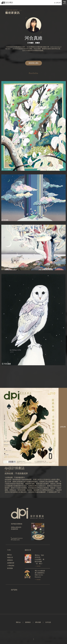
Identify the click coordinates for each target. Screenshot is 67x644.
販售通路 (10, 568)
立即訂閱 (58, 3)
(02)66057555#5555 (18, 538)
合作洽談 (48, 622)
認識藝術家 (11, 563)
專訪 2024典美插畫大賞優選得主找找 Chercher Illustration (40, 574)
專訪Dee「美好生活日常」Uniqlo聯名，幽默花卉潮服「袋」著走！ (39, 559)
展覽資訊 (10, 560)
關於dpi (10, 555)
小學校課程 (11, 566)
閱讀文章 (10, 557)
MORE (38, 566)
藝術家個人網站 (34, 63)
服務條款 (28, 622)
